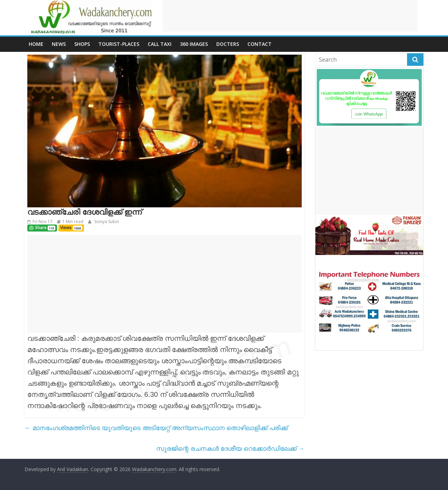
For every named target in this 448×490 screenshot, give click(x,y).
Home (36, 44)
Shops (82, 44)
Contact (260, 44)
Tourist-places (119, 44)
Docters (228, 44)
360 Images (194, 44)
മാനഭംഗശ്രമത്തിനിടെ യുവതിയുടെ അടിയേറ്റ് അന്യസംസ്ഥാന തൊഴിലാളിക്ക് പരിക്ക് (156, 428)
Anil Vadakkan (73, 469)
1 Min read (73, 222)
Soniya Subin (106, 222)
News (59, 44)
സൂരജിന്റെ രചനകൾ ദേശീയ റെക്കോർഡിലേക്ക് (230, 448)
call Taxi (160, 44)
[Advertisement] (290, 16)
